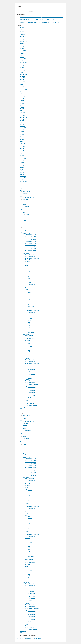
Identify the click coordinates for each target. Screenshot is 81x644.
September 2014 (23, 164)
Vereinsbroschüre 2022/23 (31, 248)
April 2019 (22, 93)
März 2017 (22, 124)
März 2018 (22, 109)
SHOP (21, 409)
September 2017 (23, 117)
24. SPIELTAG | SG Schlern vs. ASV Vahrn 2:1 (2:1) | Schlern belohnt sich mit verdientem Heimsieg (40, 23)
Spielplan (24, 213)
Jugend (21, 218)
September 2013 (23, 181)
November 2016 (23, 130)
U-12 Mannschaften (32, 373)
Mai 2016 (22, 136)
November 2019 (23, 86)
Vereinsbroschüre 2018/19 (31, 243)
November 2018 (23, 98)
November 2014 (23, 161)
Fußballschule (25, 231)
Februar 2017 (23, 126)
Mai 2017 (22, 121)
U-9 (23, 227)
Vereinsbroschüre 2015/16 (31, 238)
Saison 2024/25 (26, 254)
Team (24, 211)
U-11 (24, 224)
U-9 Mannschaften (32, 368)
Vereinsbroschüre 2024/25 (31, 252)
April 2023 (22, 55)
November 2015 (23, 145)
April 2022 (22, 66)
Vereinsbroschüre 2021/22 (31, 247)
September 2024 (23, 42)
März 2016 (22, 140)
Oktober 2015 (23, 147)
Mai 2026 (22, 28)
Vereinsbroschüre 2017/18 (31, 242)
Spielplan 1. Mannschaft (30, 256)
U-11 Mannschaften (32, 392)
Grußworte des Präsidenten (28, 198)
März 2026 (22, 31)
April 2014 (22, 171)
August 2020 (23, 81)
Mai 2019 (22, 92)
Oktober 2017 (23, 116)
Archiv (21, 233)
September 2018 (23, 102)
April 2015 (22, 154)
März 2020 (22, 83)
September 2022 (23, 62)
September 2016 (23, 133)
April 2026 (22, 30)
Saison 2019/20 (26, 380)
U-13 (29, 322)
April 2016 (22, 138)
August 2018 (23, 104)
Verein (21, 197)
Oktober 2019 (23, 88)
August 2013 (23, 183)
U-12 (24, 222)
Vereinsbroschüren (26, 234)
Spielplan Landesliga (29, 404)
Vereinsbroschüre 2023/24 (31, 250)
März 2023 (22, 57)
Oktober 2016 (23, 131)
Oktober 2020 (23, 78)
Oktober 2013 (23, 180)
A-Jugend (25, 219)
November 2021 (23, 71)
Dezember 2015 (23, 143)
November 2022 (23, 59)
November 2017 (23, 114)
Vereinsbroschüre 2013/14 (31, 235)
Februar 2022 (23, 69)
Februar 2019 (23, 97)
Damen (24, 216)
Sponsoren (25, 205)
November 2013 (23, 178)
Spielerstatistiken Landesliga (31, 405)
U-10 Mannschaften (32, 369)
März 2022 (22, 67)
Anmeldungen (23, 407)
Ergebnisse (25, 195)
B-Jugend (25, 221)
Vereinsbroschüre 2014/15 (31, 236)
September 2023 (23, 54)
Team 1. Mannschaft (29, 255)
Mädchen (30, 278)
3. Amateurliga (26, 214)
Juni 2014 (22, 167)
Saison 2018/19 (26, 401)
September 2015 (23, 148)
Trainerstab (25, 203)
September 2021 (23, 74)
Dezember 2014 (23, 159)
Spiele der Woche (26, 191)
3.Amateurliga (28, 262)
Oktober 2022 (23, 61)
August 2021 (23, 76)
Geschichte (25, 208)
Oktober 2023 (23, 52)
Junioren (30, 292)
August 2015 (23, 150)
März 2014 (22, 173)
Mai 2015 (22, 152)
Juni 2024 (22, 43)
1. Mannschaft (23, 210)
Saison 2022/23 (26, 308)
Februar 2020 (23, 85)
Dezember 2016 (23, 128)
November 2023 (23, 50)
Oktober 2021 (23, 73)
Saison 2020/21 (26, 359)
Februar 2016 (23, 142)
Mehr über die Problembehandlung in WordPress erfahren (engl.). (31, 639)
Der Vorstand (25, 199)
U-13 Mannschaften (32, 375)
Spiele (21, 190)
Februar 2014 (23, 174)
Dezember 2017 (23, 112)
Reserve (27, 288)
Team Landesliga (29, 402)
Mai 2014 (22, 169)
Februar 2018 (23, 111)
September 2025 (23, 36)
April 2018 (22, 107)
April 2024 (22, 47)
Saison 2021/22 (26, 334)
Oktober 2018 (23, 100)
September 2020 (23, 80)
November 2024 (23, 38)
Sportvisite (25, 201)
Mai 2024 (22, 45)
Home (21, 189)
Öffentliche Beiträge (27, 206)
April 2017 (22, 123)
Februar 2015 (23, 157)
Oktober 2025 (23, 35)
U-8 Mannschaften (32, 366)
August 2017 (23, 119)
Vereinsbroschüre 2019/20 (31, 245)
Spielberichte (25, 193)
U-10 (24, 226)
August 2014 (23, 166)
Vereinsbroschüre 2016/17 (31, 240)
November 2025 (23, 33)
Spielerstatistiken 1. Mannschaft (32, 258)
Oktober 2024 (23, 40)
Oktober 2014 (23, 162)
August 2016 (23, 135)
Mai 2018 (22, 105)
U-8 (23, 229)
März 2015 (22, 155)
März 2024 (22, 48)
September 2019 (23, 90)
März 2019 (22, 95)
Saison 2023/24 (26, 280)
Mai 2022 (22, 64)
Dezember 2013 (23, 176)
